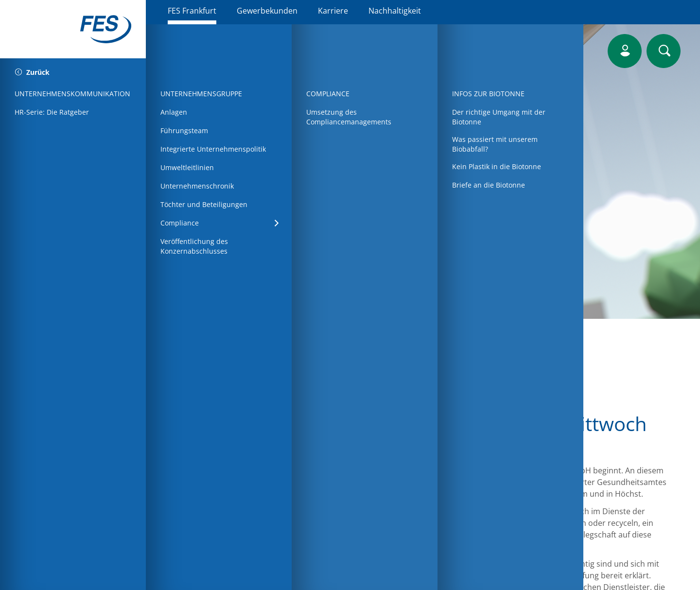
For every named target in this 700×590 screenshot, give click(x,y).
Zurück (32, 73)
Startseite (199, 394)
